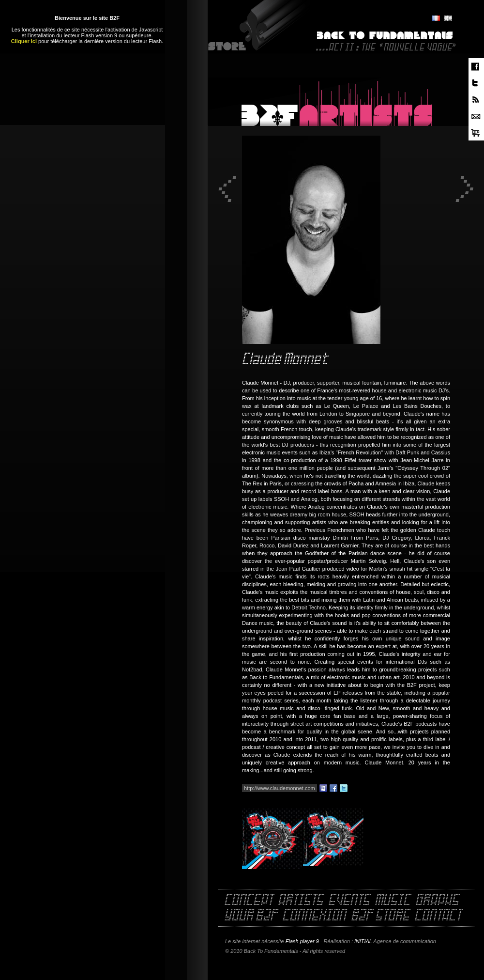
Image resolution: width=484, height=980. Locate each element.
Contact (438, 916)
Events (349, 901)
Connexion (314, 916)
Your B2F (251, 916)
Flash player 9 (302, 941)
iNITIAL (363, 941)
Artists (301, 901)
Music (393, 901)
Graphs (437, 901)
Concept (249, 901)
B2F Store (380, 916)
